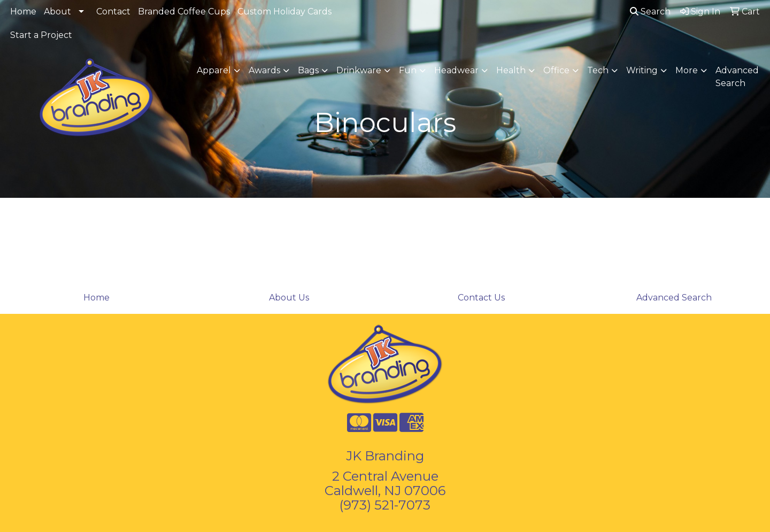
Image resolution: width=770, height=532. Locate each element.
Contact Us (481, 298)
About (57, 11)
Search (650, 11)
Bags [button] (308, 70)
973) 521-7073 (387, 505)
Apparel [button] (214, 70)
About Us (289, 298)
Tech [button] (598, 70)
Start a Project (41, 35)
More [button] (687, 70)
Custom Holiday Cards (284, 11)
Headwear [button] (456, 70)
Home (23, 11)
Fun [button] (408, 70)
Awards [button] (264, 70)
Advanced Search (737, 77)
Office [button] (556, 70)
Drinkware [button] (359, 70)
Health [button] (511, 70)
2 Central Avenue (385, 476)
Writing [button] (642, 70)
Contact (113, 11)
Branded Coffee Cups (184, 11)
